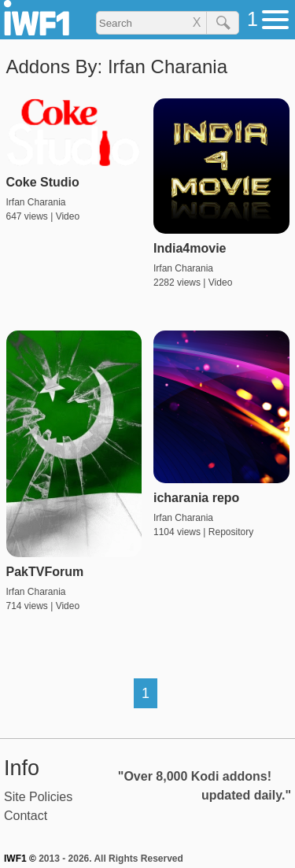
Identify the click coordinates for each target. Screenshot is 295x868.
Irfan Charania (36, 202)
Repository (231, 532)
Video (68, 216)
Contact (26, 816)
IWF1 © (20, 859)
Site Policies (38, 797)
